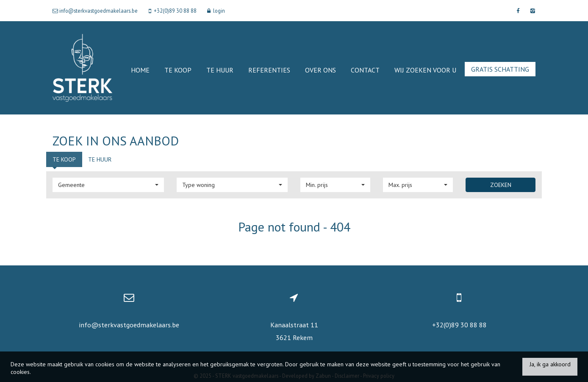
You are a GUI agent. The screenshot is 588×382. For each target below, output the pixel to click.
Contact (365, 70)
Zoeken (501, 185)
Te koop (178, 70)
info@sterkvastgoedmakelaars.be (129, 325)
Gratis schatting (500, 69)
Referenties (269, 70)
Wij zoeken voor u (425, 70)
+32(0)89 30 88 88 (459, 325)
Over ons (320, 70)
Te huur (220, 70)
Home (140, 70)
